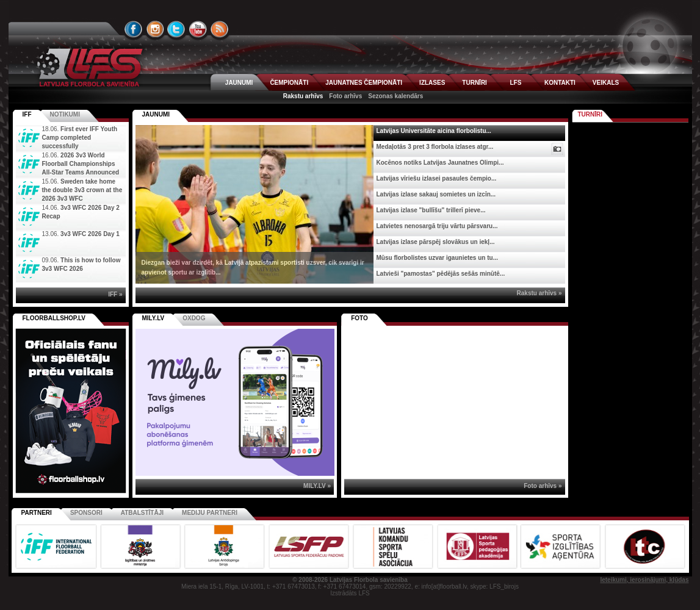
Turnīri (590, 114)
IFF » (115, 294)
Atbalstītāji (142, 513)
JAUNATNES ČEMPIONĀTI (364, 83)
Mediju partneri (210, 513)
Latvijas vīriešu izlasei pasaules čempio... (437, 178)
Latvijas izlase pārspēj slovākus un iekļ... (436, 242)
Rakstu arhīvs (303, 96)
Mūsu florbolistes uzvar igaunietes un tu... (437, 258)
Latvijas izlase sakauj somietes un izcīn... (436, 194)
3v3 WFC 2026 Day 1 (90, 234)
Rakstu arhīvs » (539, 293)
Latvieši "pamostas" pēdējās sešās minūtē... (441, 274)
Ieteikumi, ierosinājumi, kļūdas (644, 580)
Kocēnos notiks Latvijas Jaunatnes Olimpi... (440, 163)
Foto (359, 318)
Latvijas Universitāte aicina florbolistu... (434, 131)
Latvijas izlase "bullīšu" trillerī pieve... (431, 210)
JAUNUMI (239, 83)
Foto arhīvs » (543, 486)
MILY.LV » (317, 486)
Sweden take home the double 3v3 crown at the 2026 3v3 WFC (82, 190)
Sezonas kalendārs (395, 96)
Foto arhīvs (345, 96)
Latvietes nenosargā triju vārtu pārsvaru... (437, 226)
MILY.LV (153, 318)
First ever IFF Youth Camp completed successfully (80, 138)
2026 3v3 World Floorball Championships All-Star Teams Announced (81, 164)
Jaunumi (156, 114)
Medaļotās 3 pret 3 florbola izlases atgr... (435, 147)
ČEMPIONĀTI (289, 83)
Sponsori (86, 513)
